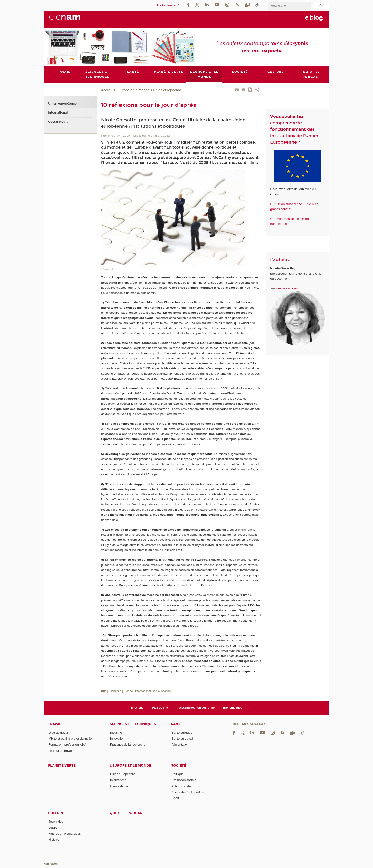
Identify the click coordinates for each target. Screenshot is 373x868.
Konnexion (51, 864)
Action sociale (181, 786)
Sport (175, 798)
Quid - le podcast (127, 813)
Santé (177, 724)
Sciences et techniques (133, 724)
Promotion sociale (184, 780)
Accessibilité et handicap (188, 792)
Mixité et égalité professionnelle (70, 739)
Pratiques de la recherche (128, 744)
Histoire (54, 840)
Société (179, 765)
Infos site (137, 708)
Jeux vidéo (56, 822)
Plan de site (160, 708)
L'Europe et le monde (133, 90)
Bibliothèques (233, 708)
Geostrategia (58, 122)
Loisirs (53, 828)
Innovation (117, 739)
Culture (56, 813)
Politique (177, 774)
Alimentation (180, 744)
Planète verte (62, 765)
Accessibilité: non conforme (196, 708)
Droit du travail (59, 733)
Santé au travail (182, 739)
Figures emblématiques (65, 834)
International (58, 113)
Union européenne (167, 90)
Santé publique (182, 733)
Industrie (116, 733)
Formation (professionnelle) (67, 744)
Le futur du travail (60, 751)
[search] (289, 6)
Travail (55, 724)
